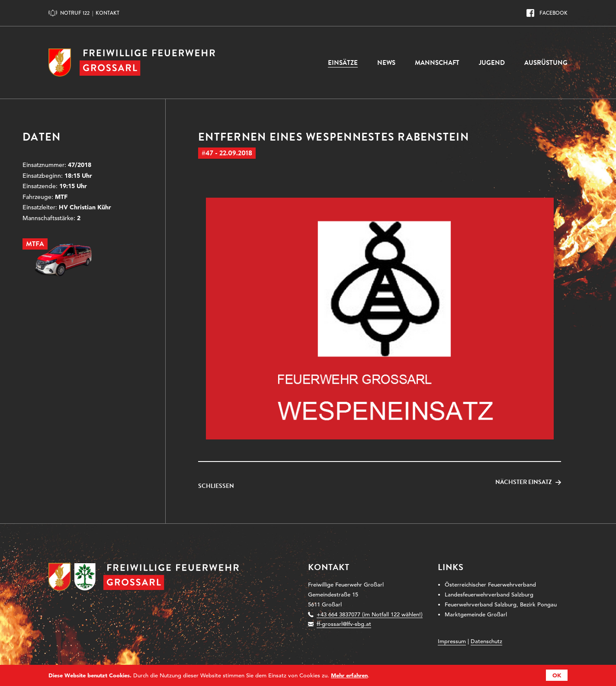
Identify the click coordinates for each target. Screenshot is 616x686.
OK (557, 675)
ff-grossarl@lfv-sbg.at (344, 624)
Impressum (452, 641)
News (386, 63)
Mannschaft (437, 63)
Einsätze (343, 63)
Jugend (492, 63)
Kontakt (107, 13)
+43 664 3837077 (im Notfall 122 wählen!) (370, 614)
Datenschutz (486, 641)
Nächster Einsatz (524, 482)
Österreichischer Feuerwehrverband (490, 585)
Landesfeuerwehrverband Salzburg (489, 595)
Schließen (216, 486)
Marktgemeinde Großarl (476, 614)
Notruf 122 (75, 13)
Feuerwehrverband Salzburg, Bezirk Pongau (501, 604)
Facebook (553, 13)
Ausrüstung (546, 63)
